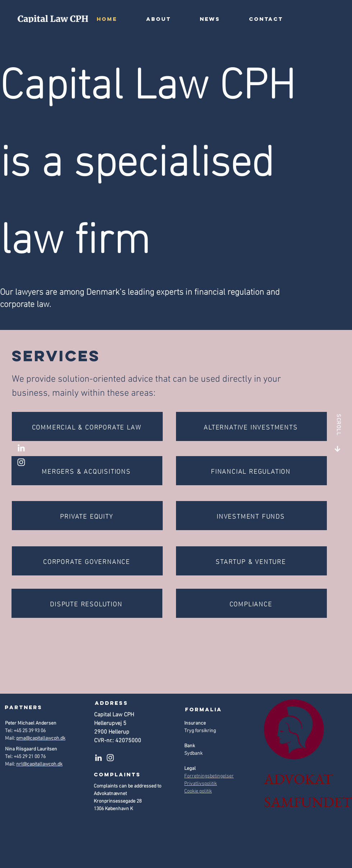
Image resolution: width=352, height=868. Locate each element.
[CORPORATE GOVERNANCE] (87, 561)
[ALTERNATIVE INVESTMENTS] (251, 426)
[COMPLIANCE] (251, 603)
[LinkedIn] (21, 448)
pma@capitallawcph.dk (41, 738)
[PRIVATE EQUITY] (87, 516)
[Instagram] (21, 462)
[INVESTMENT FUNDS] (251, 516)
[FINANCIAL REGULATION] (251, 471)
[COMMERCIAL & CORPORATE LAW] (87, 426)
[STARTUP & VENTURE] (251, 561)
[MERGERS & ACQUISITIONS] (87, 471)
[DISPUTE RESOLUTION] (87, 603)
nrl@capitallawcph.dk (39, 764)
